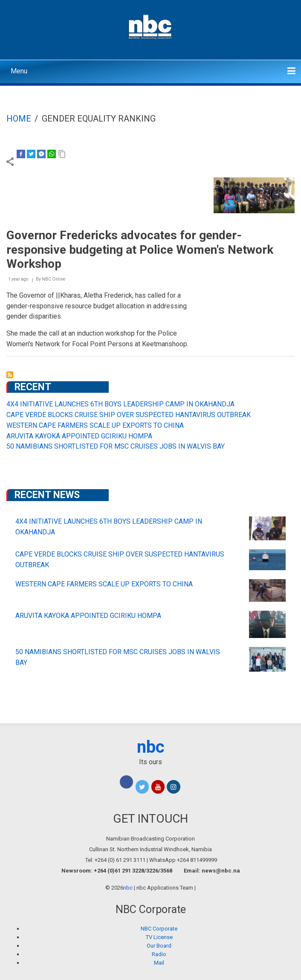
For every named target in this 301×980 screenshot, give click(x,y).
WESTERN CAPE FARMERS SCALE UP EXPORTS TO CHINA (95, 425)
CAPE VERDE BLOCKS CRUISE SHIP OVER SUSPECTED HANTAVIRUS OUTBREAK (129, 415)
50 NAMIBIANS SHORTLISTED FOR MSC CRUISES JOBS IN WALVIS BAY (116, 446)
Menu (19, 71)
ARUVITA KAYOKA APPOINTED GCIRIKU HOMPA (79, 436)
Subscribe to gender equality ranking (10, 375)
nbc (151, 747)
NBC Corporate (159, 929)
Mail (159, 963)
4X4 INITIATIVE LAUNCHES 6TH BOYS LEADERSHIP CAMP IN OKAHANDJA (120, 404)
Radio (159, 954)
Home (19, 119)
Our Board (159, 946)
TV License (159, 937)
